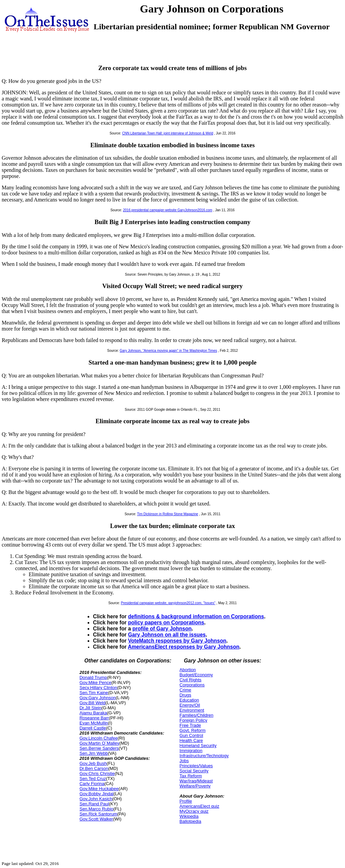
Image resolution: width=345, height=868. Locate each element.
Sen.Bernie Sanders (99, 748)
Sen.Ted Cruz (93, 779)
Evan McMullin (94, 723)
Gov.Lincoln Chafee (99, 738)
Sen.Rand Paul (94, 804)
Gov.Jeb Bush (93, 763)
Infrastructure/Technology (204, 756)
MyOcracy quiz (194, 811)
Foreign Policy (193, 720)
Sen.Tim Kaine (94, 693)
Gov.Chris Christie (97, 773)
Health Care (191, 740)
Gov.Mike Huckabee (99, 789)
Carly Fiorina (92, 784)
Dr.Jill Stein (90, 708)
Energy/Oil (190, 705)
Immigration (191, 751)
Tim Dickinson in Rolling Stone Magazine (168, 514)
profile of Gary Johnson (162, 629)
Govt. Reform (193, 730)
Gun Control (191, 735)
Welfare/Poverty (195, 786)
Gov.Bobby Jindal (97, 794)
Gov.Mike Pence (95, 683)
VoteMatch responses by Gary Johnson (177, 641)
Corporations (192, 685)
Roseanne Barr (94, 718)
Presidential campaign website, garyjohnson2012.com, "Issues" (168, 603)
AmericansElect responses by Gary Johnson (183, 647)
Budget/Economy (196, 675)
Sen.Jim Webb (94, 753)
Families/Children (196, 715)
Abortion (188, 670)
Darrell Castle (93, 728)
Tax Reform (191, 776)
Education (189, 700)
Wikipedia (189, 816)
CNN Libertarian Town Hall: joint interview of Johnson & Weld (167, 133)
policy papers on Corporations (166, 623)
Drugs (185, 695)
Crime (185, 690)
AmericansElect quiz (199, 806)
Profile (186, 801)
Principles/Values (196, 766)
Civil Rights (191, 680)
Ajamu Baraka (93, 713)
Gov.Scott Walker (96, 819)
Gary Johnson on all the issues (167, 635)
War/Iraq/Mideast (196, 781)
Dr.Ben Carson (94, 768)
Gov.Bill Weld (92, 703)
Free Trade (190, 725)
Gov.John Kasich (96, 799)
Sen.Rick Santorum (98, 814)
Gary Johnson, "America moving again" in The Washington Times (168, 351)
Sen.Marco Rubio (96, 809)
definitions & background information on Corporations (196, 616)
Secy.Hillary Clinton (98, 688)
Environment (192, 710)
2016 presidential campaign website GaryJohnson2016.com (168, 210)
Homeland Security (198, 746)
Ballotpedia (190, 821)
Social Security (194, 771)
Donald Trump (93, 677)
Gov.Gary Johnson (98, 698)
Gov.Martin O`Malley (99, 743)
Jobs (184, 761)
